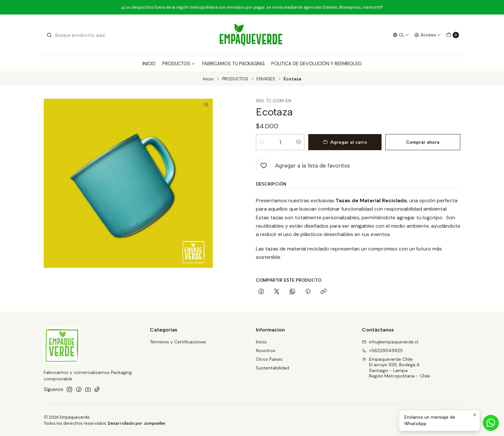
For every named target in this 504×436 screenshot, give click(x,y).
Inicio (208, 79)
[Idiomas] (401, 35)
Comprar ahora (423, 142)
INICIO (149, 64)
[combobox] (79, 35)
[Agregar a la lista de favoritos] (303, 166)
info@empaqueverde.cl (390, 342)
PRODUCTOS (179, 64)
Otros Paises (269, 359)
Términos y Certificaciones (178, 342)
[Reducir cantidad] (262, 142)
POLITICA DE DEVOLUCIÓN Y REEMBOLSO (317, 64)
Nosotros (266, 350)
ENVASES (266, 79)
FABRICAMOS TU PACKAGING (233, 64)
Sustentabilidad (273, 368)
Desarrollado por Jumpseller (137, 423)
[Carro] (453, 35)
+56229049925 (382, 350)
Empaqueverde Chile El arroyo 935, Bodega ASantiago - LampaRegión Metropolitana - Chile (396, 368)
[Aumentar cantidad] (299, 142)
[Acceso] (428, 35)
